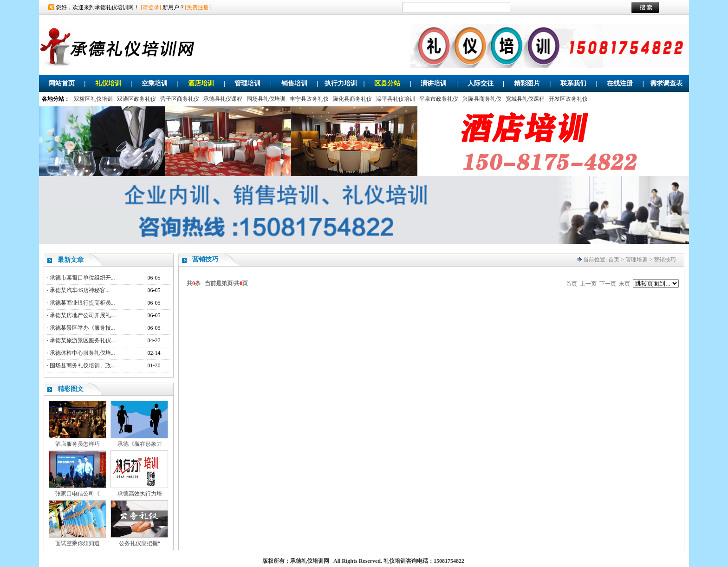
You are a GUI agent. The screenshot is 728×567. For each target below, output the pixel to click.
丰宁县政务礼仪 (309, 99)
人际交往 (481, 83)
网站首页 (62, 83)
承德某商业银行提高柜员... (82, 303)
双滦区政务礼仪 (136, 99)
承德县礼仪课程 (223, 99)
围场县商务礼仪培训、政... (82, 365)
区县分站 (387, 83)
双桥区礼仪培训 (93, 99)
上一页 (588, 284)
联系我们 (573, 83)
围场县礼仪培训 (266, 99)
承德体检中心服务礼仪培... (82, 353)
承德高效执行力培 (140, 494)
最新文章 (71, 260)
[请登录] (151, 7)
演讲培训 (434, 83)
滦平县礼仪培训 (396, 99)
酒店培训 (201, 83)
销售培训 (294, 83)
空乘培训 (155, 83)
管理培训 (247, 83)
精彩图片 (527, 83)
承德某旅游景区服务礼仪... (82, 340)
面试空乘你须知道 (78, 543)
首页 (614, 260)
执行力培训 (341, 83)
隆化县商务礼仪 (352, 99)
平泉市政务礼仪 (439, 99)
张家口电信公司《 (78, 494)
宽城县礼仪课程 (525, 99)
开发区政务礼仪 (568, 99)
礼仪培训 (108, 83)
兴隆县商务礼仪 (482, 99)
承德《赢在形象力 (140, 444)
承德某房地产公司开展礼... (82, 315)
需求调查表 (666, 83)
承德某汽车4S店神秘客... (80, 290)
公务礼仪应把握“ (140, 543)
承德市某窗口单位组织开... (82, 278)
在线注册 (620, 83)
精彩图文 (71, 389)
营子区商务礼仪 (180, 99)
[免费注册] (198, 7)
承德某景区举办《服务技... (82, 328)
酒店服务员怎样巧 (78, 444)
